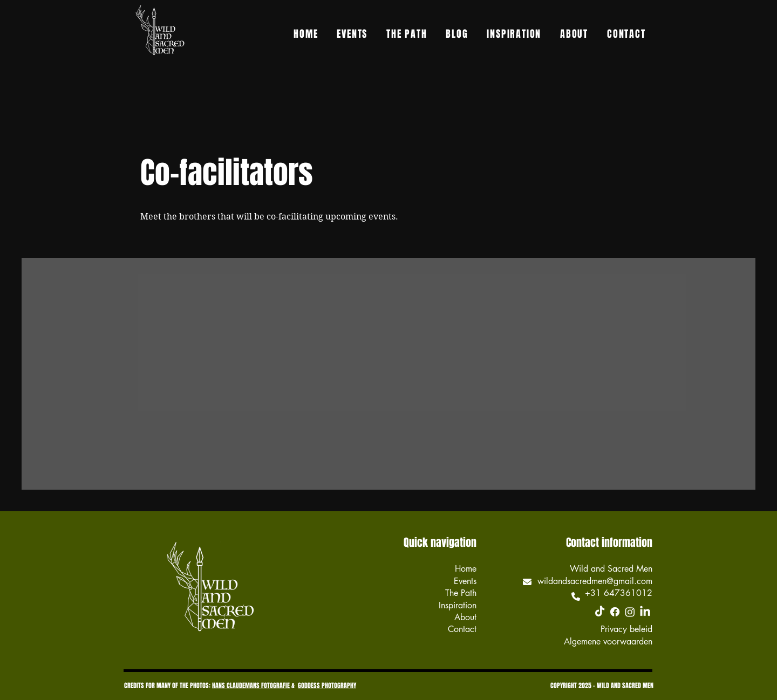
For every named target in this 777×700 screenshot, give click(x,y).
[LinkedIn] (645, 612)
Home (466, 569)
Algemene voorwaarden (608, 641)
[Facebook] (615, 612)
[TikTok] (600, 612)
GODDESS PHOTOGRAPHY (327, 685)
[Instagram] (630, 612)
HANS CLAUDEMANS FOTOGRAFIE (251, 685)
